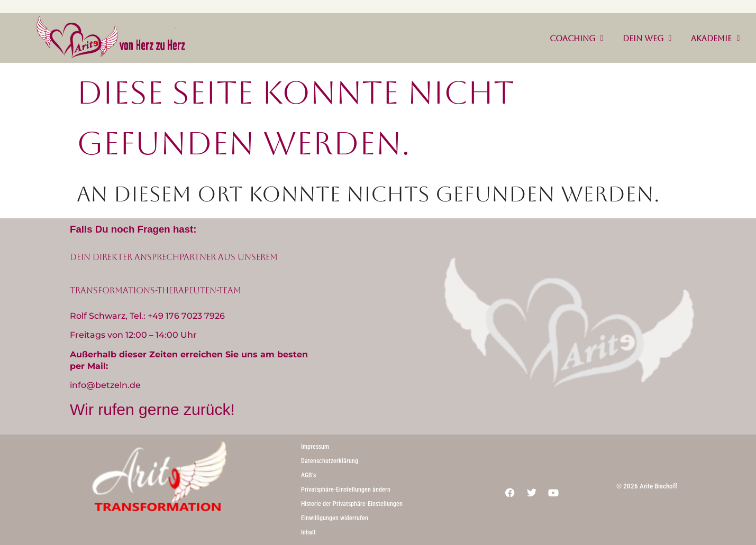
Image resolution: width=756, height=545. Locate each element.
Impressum (315, 447)
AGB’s (308, 475)
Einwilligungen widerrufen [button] (335, 518)
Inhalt (308, 532)
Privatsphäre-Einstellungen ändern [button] (346, 489)
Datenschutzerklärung (330, 461)
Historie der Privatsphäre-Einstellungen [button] (352, 504)
